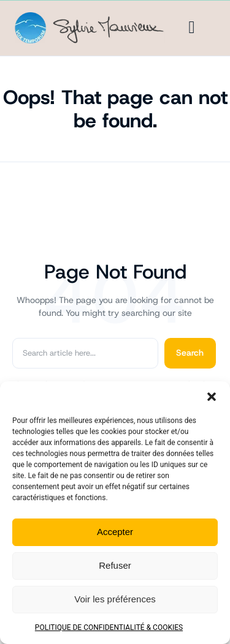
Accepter (115, 532)
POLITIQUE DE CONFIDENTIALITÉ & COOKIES (109, 627)
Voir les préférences (115, 599)
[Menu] (192, 28)
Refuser (115, 565)
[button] (212, 397)
